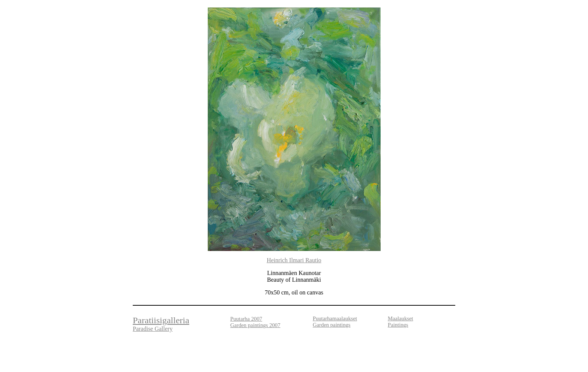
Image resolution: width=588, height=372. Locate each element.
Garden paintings (332, 325)
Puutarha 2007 (246, 319)
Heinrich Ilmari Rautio (294, 260)
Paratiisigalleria (161, 320)
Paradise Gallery (153, 329)
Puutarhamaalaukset (335, 318)
